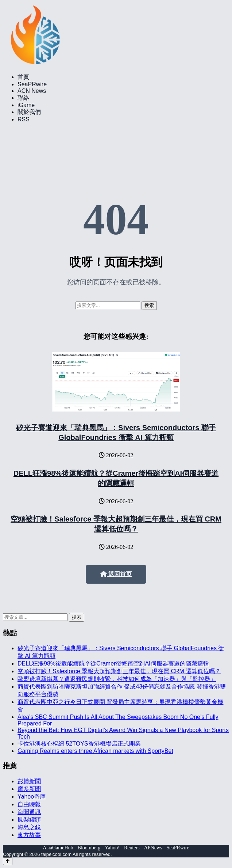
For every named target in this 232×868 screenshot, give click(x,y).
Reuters (132, 848)
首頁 (23, 77)
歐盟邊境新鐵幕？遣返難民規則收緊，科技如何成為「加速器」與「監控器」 (117, 679)
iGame (26, 105)
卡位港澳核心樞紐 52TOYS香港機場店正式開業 (79, 744)
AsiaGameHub (58, 848)
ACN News (32, 91)
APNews (153, 848)
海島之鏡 (29, 827)
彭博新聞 (29, 781)
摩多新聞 (29, 789)
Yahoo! (112, 848)
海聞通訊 (29, 812)
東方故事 (29, 835)
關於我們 (29, 112)
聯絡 (23, 98)
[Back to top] (8, 861)
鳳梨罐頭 (29, 820)
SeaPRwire (32, 84)
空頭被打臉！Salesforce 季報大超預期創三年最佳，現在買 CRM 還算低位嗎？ (119, 671)
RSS (24, 119)
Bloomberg (89, 848)
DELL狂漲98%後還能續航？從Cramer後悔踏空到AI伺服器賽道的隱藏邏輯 (113, 664)
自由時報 (29, 804)
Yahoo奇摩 (32, 797)
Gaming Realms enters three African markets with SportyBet (95, 751)
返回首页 (116, 574)
